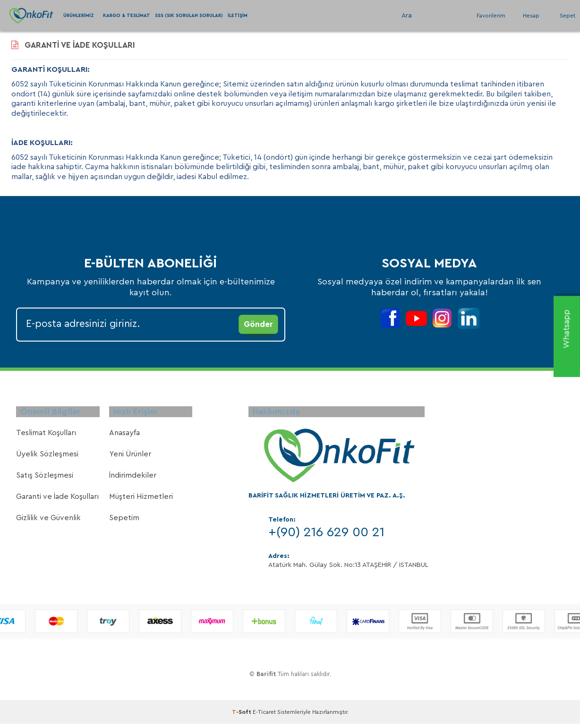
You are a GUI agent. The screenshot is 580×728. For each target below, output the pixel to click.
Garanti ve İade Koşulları (57, 502)
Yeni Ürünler (130, 460)
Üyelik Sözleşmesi (47, 460)
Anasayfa (124, 438)
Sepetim (124, 523)
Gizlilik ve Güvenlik (48, 523)
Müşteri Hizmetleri (141, 502)
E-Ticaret (264, 718)
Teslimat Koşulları (46, 438)
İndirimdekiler (133, 481)
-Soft (242, 718)
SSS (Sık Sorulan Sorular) (189, 16)
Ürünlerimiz (79, 16)
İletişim (238, 16)
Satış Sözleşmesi (45, 481)
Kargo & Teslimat (127, 16)
